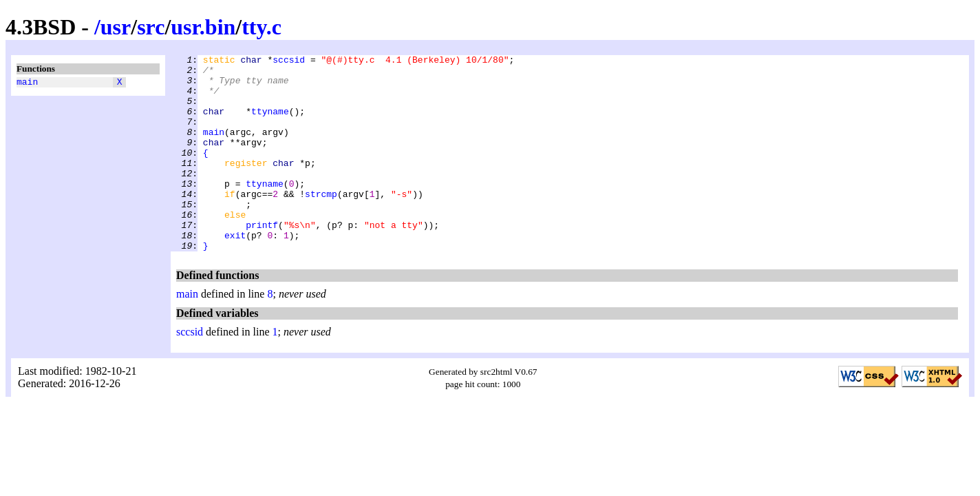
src (151, 27)
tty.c (262, 27)
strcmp (321, 223)
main (27, 83)
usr (116, 27)
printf (262, 260)
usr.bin (203, 27)
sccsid (289, 61)
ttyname (270, 123)
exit (235, 272)
